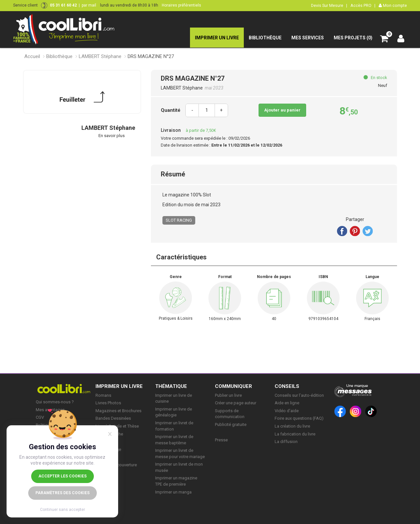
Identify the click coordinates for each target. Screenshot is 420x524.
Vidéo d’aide (287, 411)
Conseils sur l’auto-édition (299, 395)
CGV (40, 417)
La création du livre (292, 426)
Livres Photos (108, 403)
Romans (103, 395)
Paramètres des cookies (63, 493)
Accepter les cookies (63, 476)
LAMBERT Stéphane (100, 56)
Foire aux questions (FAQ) (299, 418)
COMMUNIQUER (233, 386)
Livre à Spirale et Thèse (117, 426)
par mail (89, 5)
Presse (221, 440)
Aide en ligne (287, 403)
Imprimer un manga (173, 492)
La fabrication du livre (295, 434)
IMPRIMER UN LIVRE (119, 386)
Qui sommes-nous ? (55, 402)
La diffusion (286, 442)
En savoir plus (112, 136)
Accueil (32, 56)
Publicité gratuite (231, 424)
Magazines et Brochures (118, 411)
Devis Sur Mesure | (329, 5)
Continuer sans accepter (63, 510)
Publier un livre (228, 395)
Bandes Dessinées (113, 418)
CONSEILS (287, 386)
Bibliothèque (59, 56)
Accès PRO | (363, 5)
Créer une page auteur (236, 403)
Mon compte (393, 5)
